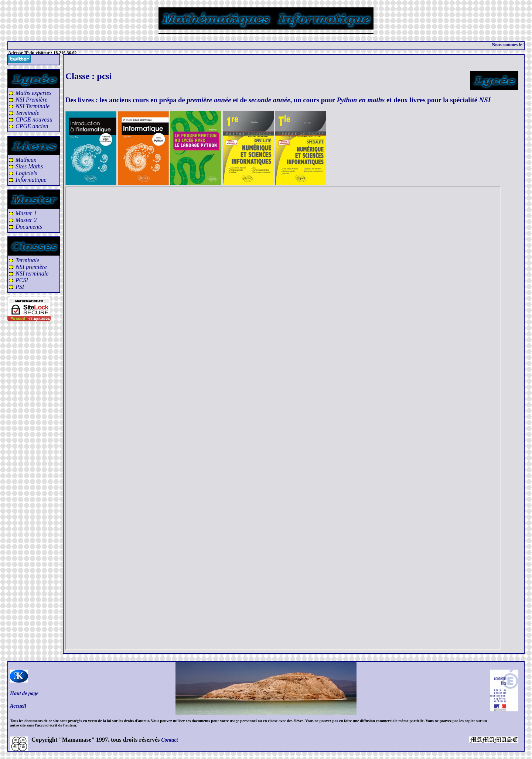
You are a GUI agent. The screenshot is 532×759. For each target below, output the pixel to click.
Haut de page (24, 693)
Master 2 (26, 220)
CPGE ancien (32, 126)
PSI (20, 287)
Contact (169, 740)
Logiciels (26, 173)
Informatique (31, 180)
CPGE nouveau (34, 119)
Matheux (26, 160)
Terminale (27, 113)
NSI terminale (32, 273)
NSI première (31, 267)
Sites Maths (29, 166)
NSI (485, 100)
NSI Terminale (33, 106)
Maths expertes (33, 93)
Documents (29, 227)
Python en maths (361, 100)
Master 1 (26, 213)
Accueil (18, 706)
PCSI (22, 280)
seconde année (270, 100)
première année (209, 100)
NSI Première (31, 100)
